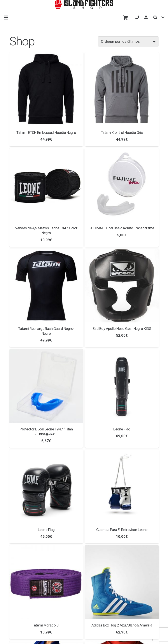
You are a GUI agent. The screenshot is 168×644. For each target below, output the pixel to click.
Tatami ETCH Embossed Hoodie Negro (46, 133)
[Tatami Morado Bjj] (46, 582)
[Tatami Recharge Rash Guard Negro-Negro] (46, 286)
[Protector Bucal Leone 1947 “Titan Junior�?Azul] (46, 386)
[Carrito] (125, 18)
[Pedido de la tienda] (128, 42)
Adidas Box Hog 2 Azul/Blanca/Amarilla (122, 625)
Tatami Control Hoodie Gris (122, 133)
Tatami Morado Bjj (46, 625)
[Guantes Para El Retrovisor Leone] (122, 487)
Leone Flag (122, 429)
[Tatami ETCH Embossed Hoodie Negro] (46, 89)
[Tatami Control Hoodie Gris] (122, 89)
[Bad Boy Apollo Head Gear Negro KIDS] (122, 286)
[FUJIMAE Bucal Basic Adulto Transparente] (122, 185)
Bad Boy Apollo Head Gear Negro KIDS (122, 329)
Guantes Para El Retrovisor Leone (122, 530)
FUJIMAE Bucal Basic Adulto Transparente (122, 228)
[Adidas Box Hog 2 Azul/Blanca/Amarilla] (122, 582)
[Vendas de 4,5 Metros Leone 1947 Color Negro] (46, 185)
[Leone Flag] (122, 386)
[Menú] (6, 18)
